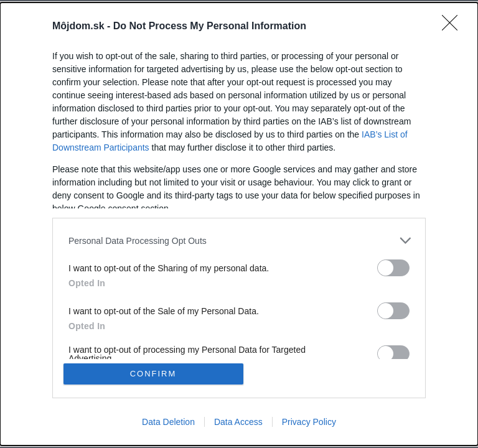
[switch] (393, 268)
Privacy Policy (309, 422)
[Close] (454, 27)
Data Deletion (168, 422)
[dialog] (239, 224)
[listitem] (239, 240)
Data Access (238, 422)
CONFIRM (153, 374)
